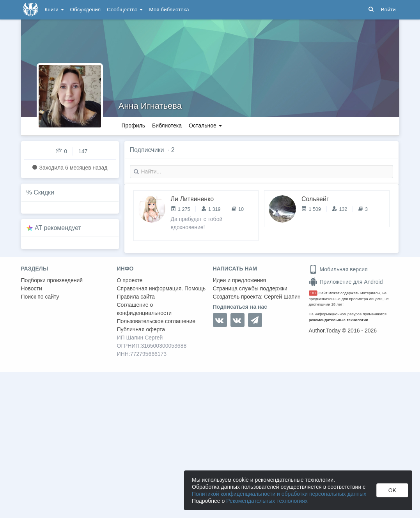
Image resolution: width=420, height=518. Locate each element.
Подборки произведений (52, 280)
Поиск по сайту (40, 297)
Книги (54, 10)
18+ (313, 293)
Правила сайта (136, 297)
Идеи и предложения (240, 280)
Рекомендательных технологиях (267, 501)
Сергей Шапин (282, 297)
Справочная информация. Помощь (161, 288)
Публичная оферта (141, 329)
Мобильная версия (338, 269)
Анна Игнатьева (150, 106)
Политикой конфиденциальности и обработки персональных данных (279, 494)
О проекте (130, 280)
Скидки (44, 192)
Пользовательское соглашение (156, 321)
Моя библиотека (169, 10)
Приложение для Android (346, 282)
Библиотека (167, 126)
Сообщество (125, 10)
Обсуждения (85, 10)
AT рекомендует (58, 228)
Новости (32, 288)
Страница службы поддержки (250, 288)
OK (392, 490)
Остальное (205, 126)
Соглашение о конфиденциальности (144, 309)
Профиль (133, 126)
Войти (388, 10)
